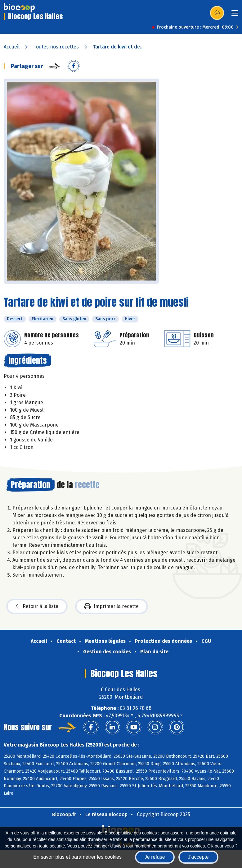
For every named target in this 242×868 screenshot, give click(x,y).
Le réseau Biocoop (106, 814)
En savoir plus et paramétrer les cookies (77, 857)
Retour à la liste (37, 606)
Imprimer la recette (112, 606)
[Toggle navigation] (235, 15)
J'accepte (198, 857)
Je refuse (155, 857)
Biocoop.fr (64, 814)
